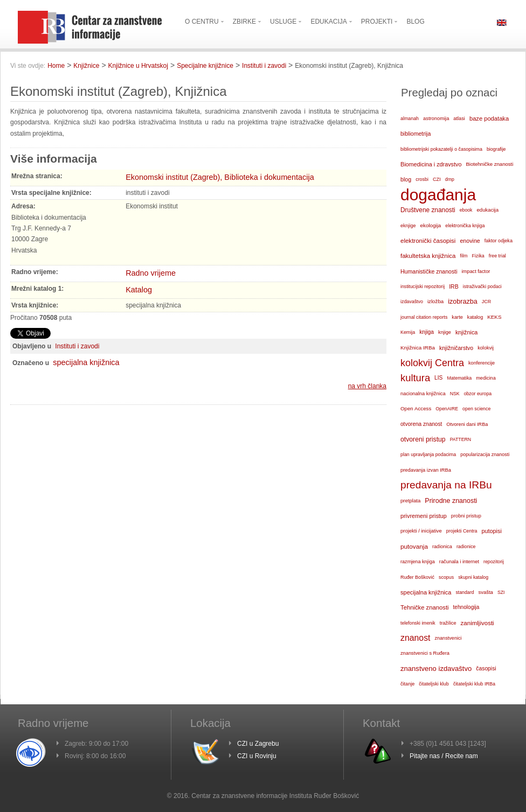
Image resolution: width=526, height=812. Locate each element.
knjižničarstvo (456, 348)
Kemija (408, 332)
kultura (415, 378)
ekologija (431, 225)
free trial (497, 256)
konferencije (482, 363)
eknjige (408, 226)
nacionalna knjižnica (423, 394)
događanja (438, 195)
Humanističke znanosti (429, 271)
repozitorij (494, 562)
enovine (470, 241)
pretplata (410, 500)
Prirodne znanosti (451, 501)
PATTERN (461, 439)
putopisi (492, 531)
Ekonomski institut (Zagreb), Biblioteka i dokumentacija (220, 177)
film (463, 256)
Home (56, 66)
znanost (415, 638)
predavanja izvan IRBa (426, 470)
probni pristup (466, 516)
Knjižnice (86, 66)
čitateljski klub (434, 684)
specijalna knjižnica (86, 362)
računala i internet (459, 562)
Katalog (139, 290)
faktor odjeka (499, 241)
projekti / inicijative (421, 531)
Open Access (416, 408)
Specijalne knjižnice (205, 66)
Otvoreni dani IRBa (467, 424)
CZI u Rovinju (257, 756)
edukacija (488, 210)
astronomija (436, 118)
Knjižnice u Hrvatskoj (138, 66)
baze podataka (489, 118)
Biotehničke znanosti (489, 164)
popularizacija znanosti (485, 454)
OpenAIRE (447, 409)
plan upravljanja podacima (428, 454)
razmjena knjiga (418, 562)
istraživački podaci (482, 286)
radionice (466, 547)
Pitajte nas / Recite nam (444, 756)
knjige (445, 332)
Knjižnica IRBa (418, 348)
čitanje (407, 684)
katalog (475, 317)
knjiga (427, 332)
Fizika (478, 256)
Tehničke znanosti (425, 607)
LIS (438, 378)
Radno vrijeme (151, 273)
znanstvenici (448, 638)
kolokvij (486, 348)
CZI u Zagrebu (258, 744)
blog (406, 179)
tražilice (448, 623)
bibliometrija (416, 134)
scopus (446, 577)
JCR (486, 302)
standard (465, 592)
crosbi (422, 179)
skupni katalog (473, 577)
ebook (466, 210)
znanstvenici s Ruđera (425, 653)
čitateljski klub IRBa (474, 684)
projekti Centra (462, 531)
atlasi (459, 118)
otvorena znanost (421, 424)
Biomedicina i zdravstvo (431, 164)
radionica (442, 547)
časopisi (486, 668)
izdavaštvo (412, 302)
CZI (437, 179)
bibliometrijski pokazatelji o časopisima (441, 149)
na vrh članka (367, 386)
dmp (450, 179)
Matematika (459, 378)
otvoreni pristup (423, 439)
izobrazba (463, 302)
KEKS (494, 317)
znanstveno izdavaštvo (436, 668)
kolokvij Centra (432, 363)
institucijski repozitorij (423, 286)
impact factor (476, 271)
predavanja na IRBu (446, 485)
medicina (486, 378)
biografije (496, 149)
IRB (454, 286)
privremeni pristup (424, 516)
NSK (455, 394)
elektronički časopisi (428, 241)
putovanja (414, 546)
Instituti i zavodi (264, 66)
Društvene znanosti (428, 210)
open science (476, 409)
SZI (501, 592)
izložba (435, 301)
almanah (410, 118)
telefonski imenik (418, 623)
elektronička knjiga (465, 226)
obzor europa (478, 394)
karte (457, 317)
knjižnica (466, 332)
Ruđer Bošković (417, 577)
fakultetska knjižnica (428, 256)
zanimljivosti (477, 623)
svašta (486, 592)
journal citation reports (424, 317)
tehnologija (466, 607)
